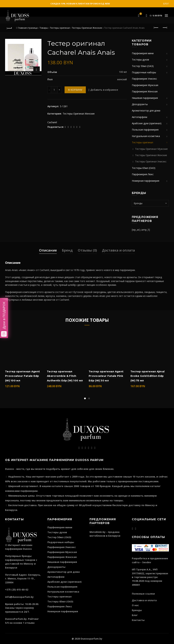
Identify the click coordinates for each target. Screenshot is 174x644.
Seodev (147, 562)
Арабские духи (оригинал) (147, 123)
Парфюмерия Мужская (145, 85)
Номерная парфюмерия (146, 181)
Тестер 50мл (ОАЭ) (143, 66)
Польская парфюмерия (145, 130)
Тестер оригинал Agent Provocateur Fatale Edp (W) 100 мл (22, 376)
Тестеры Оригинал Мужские (151, 149)
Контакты (138, 620)
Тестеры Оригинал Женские (87, 28)
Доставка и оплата (118, 250)
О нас (135, 605)
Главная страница (28, 28)
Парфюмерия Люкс (143, 174)
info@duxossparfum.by (19, 597)
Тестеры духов (140, 60)
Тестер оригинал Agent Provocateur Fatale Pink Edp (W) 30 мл (106, 376)
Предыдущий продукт (156, 28)
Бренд (67, 250)
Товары (44, 28)
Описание (48, 250)
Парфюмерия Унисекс (144, 79)
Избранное (140, 14)
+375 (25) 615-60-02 (17, 590)
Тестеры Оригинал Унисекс (151, 161)
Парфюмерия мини (143, 53)
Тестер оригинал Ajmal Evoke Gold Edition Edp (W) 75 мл (147, 376)
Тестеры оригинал (60, 28)
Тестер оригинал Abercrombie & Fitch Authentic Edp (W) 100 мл (65, 376)
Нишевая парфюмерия (145, 98)
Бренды (137, 610)
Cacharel (52, 122)
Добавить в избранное (104, 90)
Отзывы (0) (87, 250)
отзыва (30, 623)
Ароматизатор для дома (146, 111)
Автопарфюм (140, 117)
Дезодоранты (140, 104)
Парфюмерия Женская (145, 91)
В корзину (75, 90)
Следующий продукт (165, 28)
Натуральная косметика (146, 136)
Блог (166, 4)
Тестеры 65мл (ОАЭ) (144, 168)
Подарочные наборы (144, 72)
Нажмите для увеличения (37, 70)
